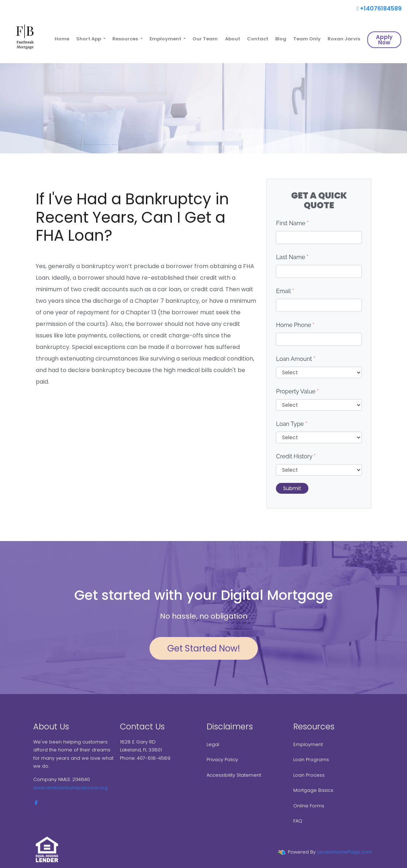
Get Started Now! (204, 648)
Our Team (205, 39)
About (233, 39)
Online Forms (309, 806)
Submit (292, 488)
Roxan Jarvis (344, 39)
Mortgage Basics (313, 790)
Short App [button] (89, 39)
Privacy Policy (222, 760)
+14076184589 (379, 8)
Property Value (297, 391)
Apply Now (384, 40)
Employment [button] (166, 39)
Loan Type (291, 424)
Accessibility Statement (234, 775)
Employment (308, 744)
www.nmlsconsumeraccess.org (70, 788)
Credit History (296, 456)
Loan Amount (296, 359)
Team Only (307, 39)
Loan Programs (311, 760)
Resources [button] (126, 39)
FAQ (298, 821)
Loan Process (309, 775)
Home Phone (295, 325)
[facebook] (36, 803)
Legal (213, 744)
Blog (281, 39)
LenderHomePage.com (344, 852)
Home (62, 39)
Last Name (292, 257)
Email (285, 291)
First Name (292, 223)
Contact (258, 39)
